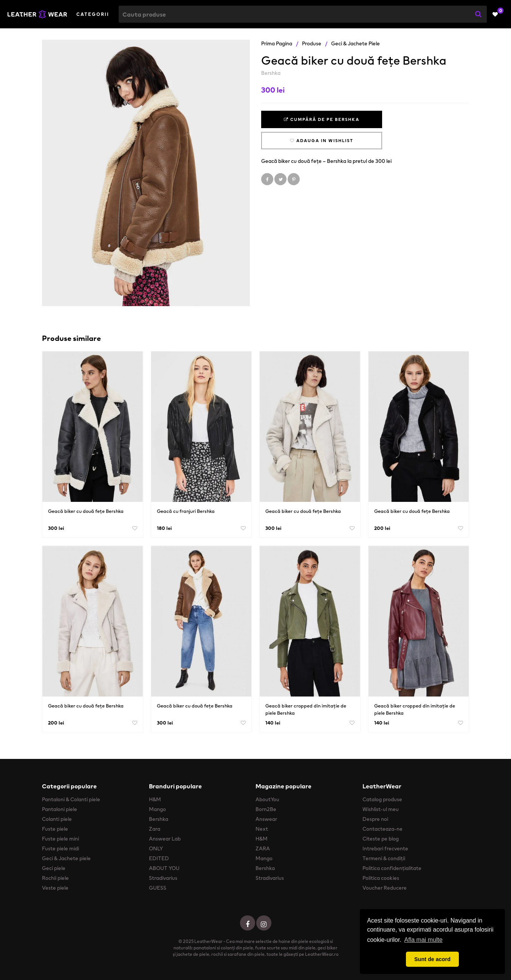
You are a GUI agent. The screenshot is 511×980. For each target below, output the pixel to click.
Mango (157, 809)
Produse (312, 43)
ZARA (263, 848)
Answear (266, 819)
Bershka (271, 73)
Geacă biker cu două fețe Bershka (86, 511)
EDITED (159, 858)
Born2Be (266, 809)
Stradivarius (163, 878)
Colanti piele (57, 819)
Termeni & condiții (384, 858)
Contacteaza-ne (382, 829)
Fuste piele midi (60, 848)
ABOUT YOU (164, 868)
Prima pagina (277, 43)
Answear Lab (165, 839)
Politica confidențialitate (392, 868)
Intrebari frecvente (385, 848)
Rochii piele (55, 878)
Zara (155, 829)
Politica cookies (381, 878)
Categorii (93, 14)
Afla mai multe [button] (424, 940)
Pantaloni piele (60, 809)
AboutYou (267, 799)
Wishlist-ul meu (381, 809)
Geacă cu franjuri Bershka (186, 511)
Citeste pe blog (381, 839)
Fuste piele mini (60, 839)
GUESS (158, 888)
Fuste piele (55, 829)
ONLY (156, 848)
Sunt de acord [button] (432, 959)
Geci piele (54, 868)
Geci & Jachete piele (355, 43)
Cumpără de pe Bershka (322, 119)
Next (262, 829)
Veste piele (55, 888)
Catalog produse (382, 799)
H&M (155, 799)
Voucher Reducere (385, 888)
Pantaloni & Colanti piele (71, 799)
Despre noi (375, 819)
